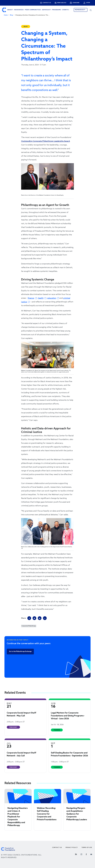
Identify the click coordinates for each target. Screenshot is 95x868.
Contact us (47, 3)
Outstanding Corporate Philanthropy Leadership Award (45, 141)
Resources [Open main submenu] (19, 10)
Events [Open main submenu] (66, 10)
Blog (11, 15)
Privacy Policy (72, 848)
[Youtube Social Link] (91, 854)
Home (6, 15)
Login (88, 3)
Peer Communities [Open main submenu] (33, 10)
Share (24, 618)
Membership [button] (80, 10)
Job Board (76, 3)
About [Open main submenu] (10, 10)
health (41, 298)
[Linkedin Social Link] (76, 854)
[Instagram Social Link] (81, 854)
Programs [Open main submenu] (57, 10)
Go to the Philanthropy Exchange (20, 652)
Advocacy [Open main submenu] (47, 10)
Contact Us (57, 848)
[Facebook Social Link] (86, 854)
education (52, 298)
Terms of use (87, 848)
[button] (91, 10)
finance (31, 298)
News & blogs (62, 3)
